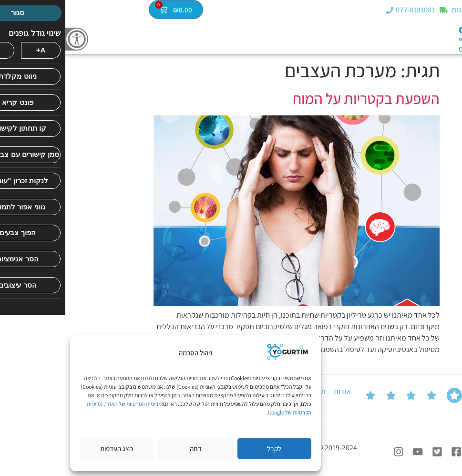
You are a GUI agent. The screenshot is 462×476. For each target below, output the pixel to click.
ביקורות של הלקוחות (441, 397)
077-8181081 (350, 11)
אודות (277, 391)
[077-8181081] (324, 11)
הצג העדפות (51, 449)
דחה (130, 449)
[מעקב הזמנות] (378, 11)
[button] (454, 10)
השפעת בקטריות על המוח (301, 98)
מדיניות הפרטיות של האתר (68, 404)
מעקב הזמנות (406, 11)
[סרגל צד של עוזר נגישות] (11, 39)
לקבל (209, 449)
